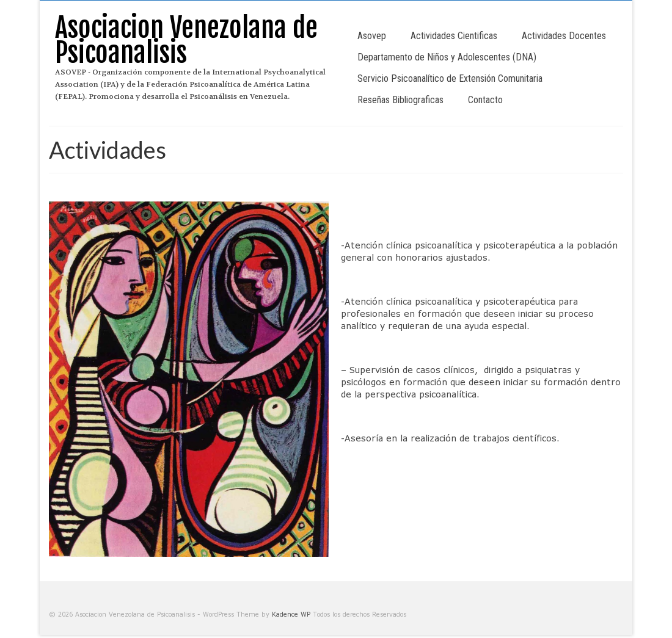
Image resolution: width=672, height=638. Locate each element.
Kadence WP (291, 614)
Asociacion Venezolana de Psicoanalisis (186, 40)
